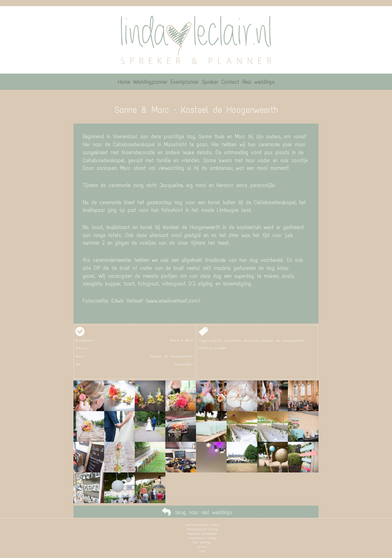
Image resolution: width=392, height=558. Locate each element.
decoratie (252, 341)
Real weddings (202, 542)
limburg (205, 348)
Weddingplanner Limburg (202, 529)
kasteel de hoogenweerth (283, 341)
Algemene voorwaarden (202, 534)
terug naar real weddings (204, 512)
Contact (202, 547)
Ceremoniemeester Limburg (202, 525)
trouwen (220, 348)
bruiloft (215, 341)
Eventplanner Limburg (202, 538)
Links (202, 551)
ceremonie (232, 341)
